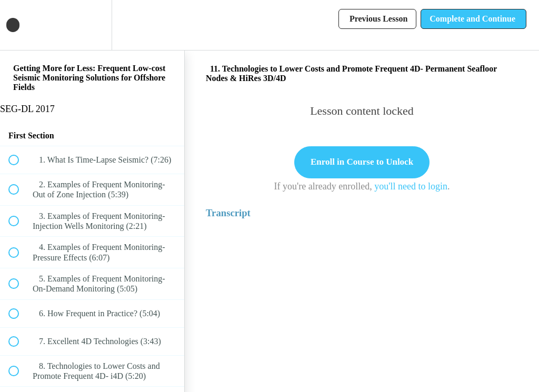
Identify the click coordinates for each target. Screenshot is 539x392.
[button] (19, 25)
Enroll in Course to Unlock (362, 162)
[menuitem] (92, 25)
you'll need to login (411, 186)
